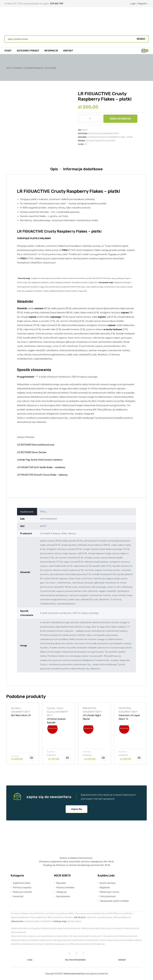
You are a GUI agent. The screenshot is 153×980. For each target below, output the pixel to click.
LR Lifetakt (110, 141)
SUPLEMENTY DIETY (111, 133)
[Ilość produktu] (90, 119)
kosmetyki (75, 862)
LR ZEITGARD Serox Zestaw (32, 452)
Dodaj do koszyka (120, 119)
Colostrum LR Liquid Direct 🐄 (129, 717)
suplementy (56, 862)
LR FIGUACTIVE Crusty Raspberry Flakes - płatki (110, 137)
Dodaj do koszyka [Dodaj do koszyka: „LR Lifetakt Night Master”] (103, 758)
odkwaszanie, (17, 921)
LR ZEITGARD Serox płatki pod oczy (36, 445)
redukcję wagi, (60, 921)
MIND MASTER (89, 708)
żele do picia (79, 917)
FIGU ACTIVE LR (95, 133)
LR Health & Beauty (95, 141)
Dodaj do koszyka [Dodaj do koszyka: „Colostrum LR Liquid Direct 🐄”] (139, 758)
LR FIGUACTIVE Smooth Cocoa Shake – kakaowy (42, 475)
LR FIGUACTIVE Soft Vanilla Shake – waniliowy (41, 467)
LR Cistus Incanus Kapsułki (56, 721)
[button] (77, 809)
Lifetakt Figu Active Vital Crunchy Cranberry (40, 460)
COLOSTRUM (125, 708)
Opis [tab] (54, 169)
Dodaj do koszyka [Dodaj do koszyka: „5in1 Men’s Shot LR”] (32, 758)
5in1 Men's (16, 708)
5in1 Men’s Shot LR (21, 715)
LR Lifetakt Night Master (92, 717)
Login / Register (139, 4)
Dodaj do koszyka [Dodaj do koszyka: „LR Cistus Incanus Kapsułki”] (67, 758)
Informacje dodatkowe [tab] (83, 169)
